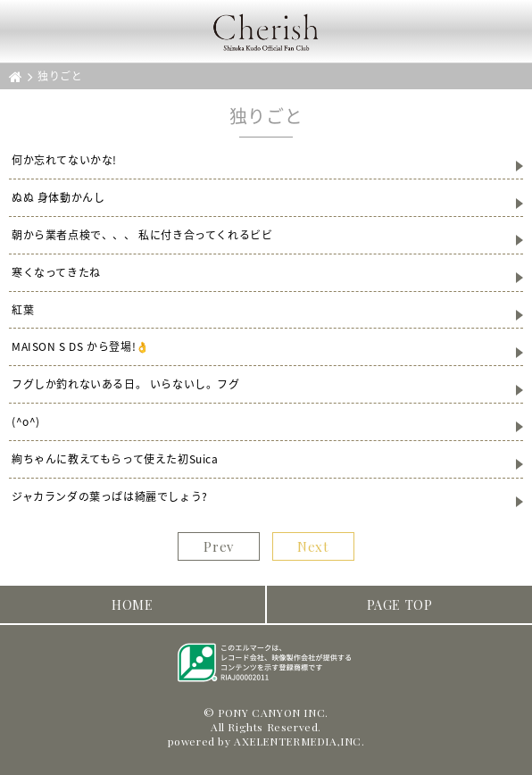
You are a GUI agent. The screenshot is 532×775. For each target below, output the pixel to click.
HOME (132, 604)
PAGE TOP (400, 604)
